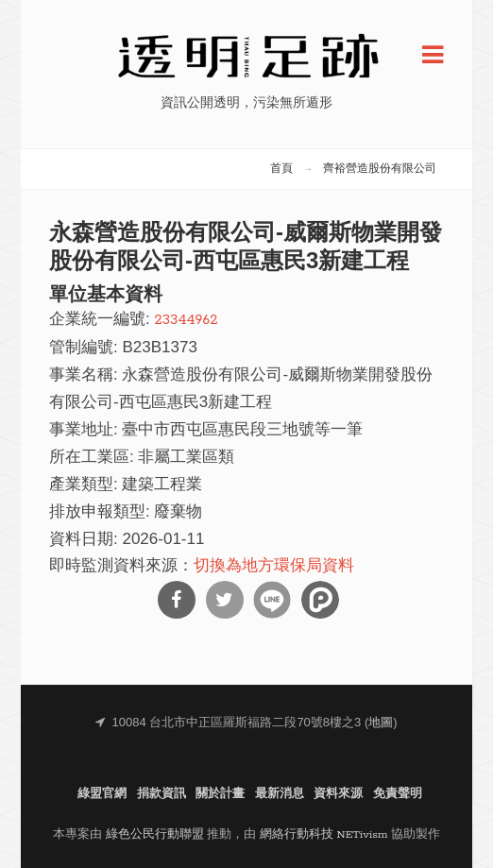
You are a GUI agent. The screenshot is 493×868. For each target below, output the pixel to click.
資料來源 (338, 794)
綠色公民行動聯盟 (155, 834)
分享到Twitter (225, 600)
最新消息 (280, 794)
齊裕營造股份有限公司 (380, 169)
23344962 (186, 320)
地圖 (381, 723)
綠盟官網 (102, 794)
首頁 (281, 169)
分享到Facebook (177, 600)
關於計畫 (220, 794)
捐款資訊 (161, 794)
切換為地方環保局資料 (274, 566)
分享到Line (272, 600)
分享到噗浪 (320, 600)
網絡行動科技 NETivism (324, 834)
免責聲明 (398, 794)
